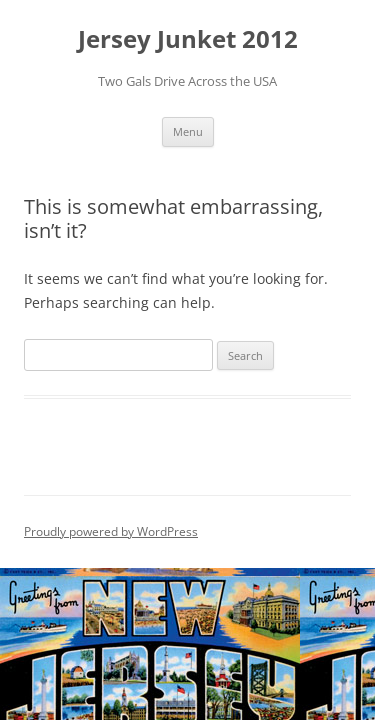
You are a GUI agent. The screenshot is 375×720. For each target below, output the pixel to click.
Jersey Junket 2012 (188, 39)
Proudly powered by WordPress (111, 531)
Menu (188, 131)
